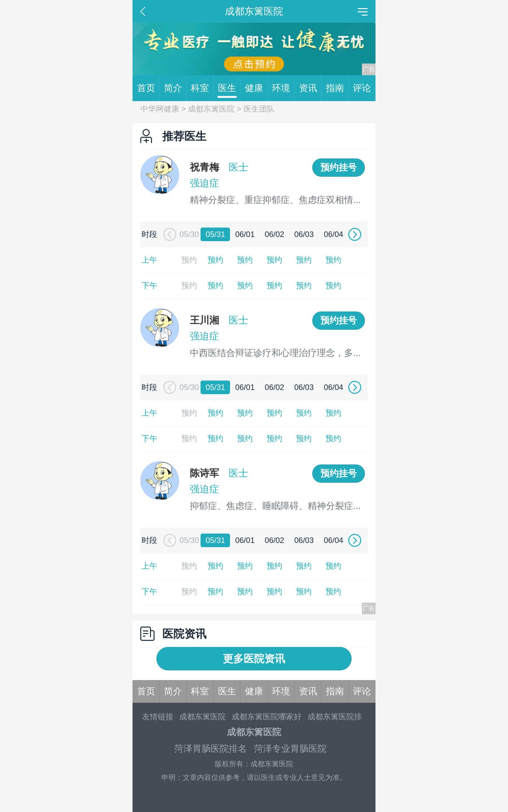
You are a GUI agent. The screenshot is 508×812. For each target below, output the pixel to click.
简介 (175, 88)
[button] (168, 235)
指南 (337, 88)
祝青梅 (204, 167)
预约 (215, 260)
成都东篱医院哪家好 (267, 717)
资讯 (310, 88)
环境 (283, 88)
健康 (256, 88)
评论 (362, 88)
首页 (148, 88)
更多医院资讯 (254, 659)
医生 (229, 88)
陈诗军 (204, 473)
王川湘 (204, 320)
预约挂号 (339, 167)
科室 (202, 88)
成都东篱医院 (211, 109)
